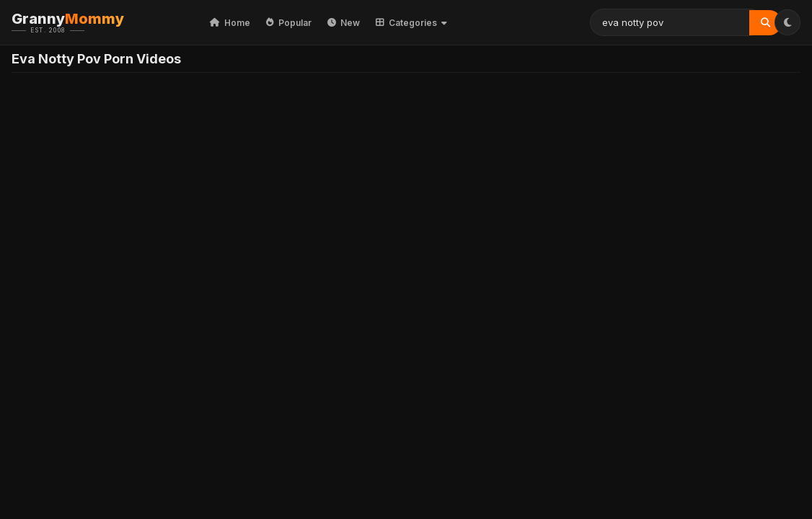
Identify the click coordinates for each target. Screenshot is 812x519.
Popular (289, 23)
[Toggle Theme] (787, 22)
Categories (411, 23)
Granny (90, 22)
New (344, 23)
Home (230, 23)
